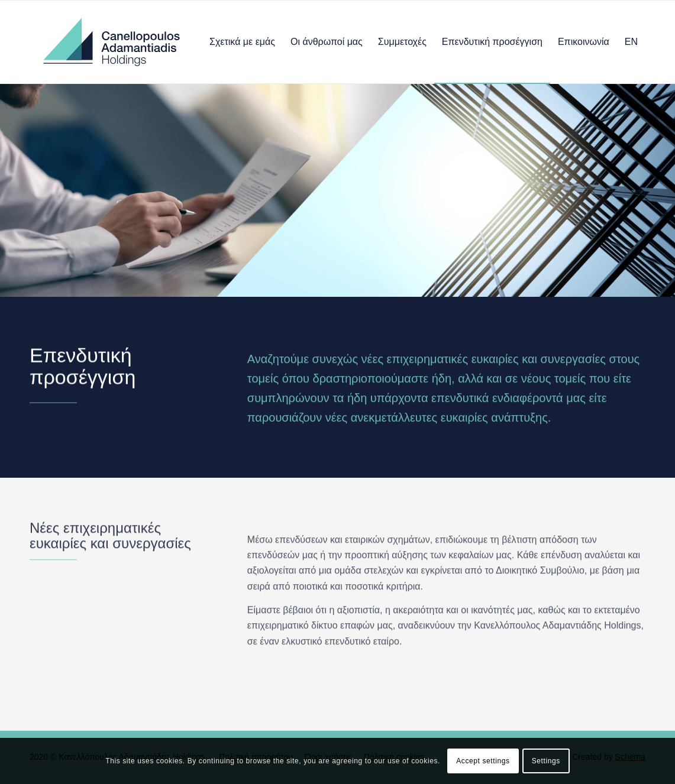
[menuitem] (242, 42)
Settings (546, 761)
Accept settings (483, 761)
